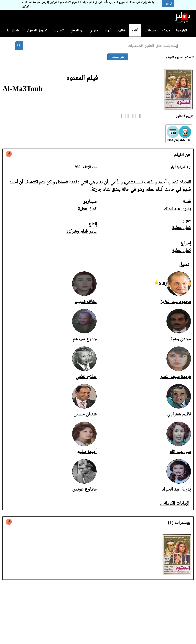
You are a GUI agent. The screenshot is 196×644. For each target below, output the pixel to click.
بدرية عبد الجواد (177, 489)
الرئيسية (181, 30)
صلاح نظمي (86, 376)
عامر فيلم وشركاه (82, 231)
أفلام (135, 30)
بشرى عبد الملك (177, 209)
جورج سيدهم (85, 339)
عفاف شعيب (86, 301)
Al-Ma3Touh (23, 89)
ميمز (166, 30)
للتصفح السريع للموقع (180, 57)
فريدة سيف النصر (176, 376)
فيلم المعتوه (82, 78)
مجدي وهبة (181, 339)
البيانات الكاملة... (175, 503)
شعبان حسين (85, 414)
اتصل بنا (59, 30)
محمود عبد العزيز (176, 301)
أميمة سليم (87, 451)
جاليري (94, 30)
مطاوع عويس (84, 489)
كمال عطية (87, 209)
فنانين (121, 30)
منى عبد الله (180, 451)
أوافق (168, 3)
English (13, 30)
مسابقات (150, 30)
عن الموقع (77, 30)
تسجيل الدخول (36, 30)
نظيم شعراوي (179, 414)
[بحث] (19, 46)
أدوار (108, 30)
